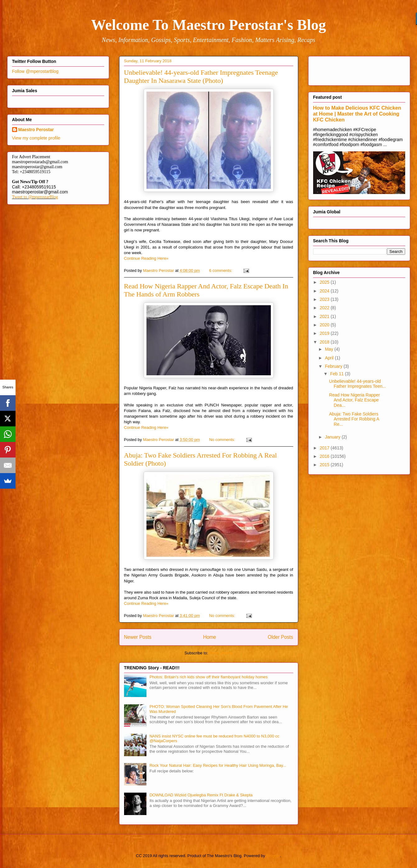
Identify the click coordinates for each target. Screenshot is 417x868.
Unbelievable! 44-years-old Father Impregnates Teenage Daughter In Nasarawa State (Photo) (201, 76)
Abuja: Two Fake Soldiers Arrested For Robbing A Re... (354, 419)
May (330, 349)
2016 (325, 456)
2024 (325, 291)
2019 (325, 333)
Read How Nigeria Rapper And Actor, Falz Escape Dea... (354, 400)
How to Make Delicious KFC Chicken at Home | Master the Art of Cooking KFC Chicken (357, 114)
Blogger (273, 856)
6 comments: (221, 270)
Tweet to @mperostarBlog (35, 197)
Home (210, 637)
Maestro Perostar (36, 130)
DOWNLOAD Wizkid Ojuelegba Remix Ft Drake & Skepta (201, 795)
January (333, 437)
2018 (325, 342)
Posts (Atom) (221, 653)
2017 (325, 448)
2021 (325, 316)
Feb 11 (338, 374)
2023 (325, 299)
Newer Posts (138, 637)
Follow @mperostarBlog (35, 71)
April (330, 358)
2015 (325, 465)
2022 (325, 308)
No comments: (222, 440)
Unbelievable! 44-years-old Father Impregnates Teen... (357, 384)
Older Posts (280, 637)
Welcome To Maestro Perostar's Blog (208, 25)
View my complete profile (36, 138)
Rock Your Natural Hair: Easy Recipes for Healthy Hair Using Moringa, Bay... (218, 765)
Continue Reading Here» (146, 258)
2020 (325, 325)
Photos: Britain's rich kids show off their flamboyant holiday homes (209, 677)
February (334, 366)
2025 (325, 282)
